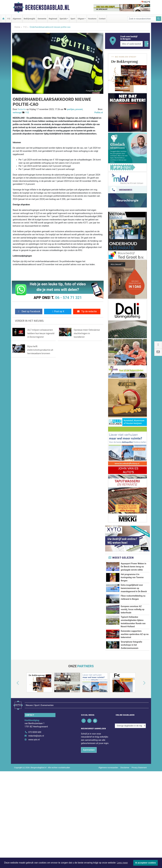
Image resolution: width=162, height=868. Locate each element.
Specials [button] (63, 19)
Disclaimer (125, 816)
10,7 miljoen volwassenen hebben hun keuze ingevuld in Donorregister (41, 333)
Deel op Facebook (29, 311)
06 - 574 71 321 (68, 298)
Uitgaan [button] (81, 19)
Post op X (58, 311)
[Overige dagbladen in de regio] (130, 774)
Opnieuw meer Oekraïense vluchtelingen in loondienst (87, 333)
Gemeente (42, 19)
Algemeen (17, 19)
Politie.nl (99, 113)
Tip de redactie (87, 311)
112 (9, 19)
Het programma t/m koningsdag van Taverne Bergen (132, 578)
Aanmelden (89, 798)
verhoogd (17, 113)
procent (79, 109)
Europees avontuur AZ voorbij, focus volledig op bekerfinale (133, 616)
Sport (73, 19)
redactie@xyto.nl (36, 784)
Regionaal (53, 19)
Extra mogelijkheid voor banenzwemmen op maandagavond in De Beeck (134, 588)
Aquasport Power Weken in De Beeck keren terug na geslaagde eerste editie (133, 567)
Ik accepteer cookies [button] (146, 863)
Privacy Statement (139, 816)
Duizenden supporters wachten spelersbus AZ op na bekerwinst (135, 664)
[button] (14, 735)
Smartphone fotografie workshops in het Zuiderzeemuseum (131, 688)
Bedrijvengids (29, 19)
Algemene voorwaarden (108, 816)
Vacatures (92, 19)
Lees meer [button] (122, 863)
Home (17, 27)
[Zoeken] (159, 19)
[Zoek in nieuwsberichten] (142, 19)
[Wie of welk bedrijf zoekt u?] (131, 44)
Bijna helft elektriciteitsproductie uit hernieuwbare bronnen (40, 350)
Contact (102, 19)
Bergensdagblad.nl (47, 7)
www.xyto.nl (34, 788)
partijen (71, 109)
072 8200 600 (35, 781)
